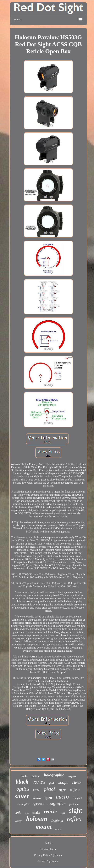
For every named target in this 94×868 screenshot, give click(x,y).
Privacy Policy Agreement (48, 855)
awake (24, 776)
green (39, 803)
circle (77, 783)
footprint (74, 804)
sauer (22, 796)
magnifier (56, 803)
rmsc (37, 790)
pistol (50, 789)
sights (63, 790)
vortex (39, 782)
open (48, 798)
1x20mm (36, 776)
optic (18, 812)
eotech (19, 821)
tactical (58, 829)
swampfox (24, 804)
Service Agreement (48, 861)
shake (36, 813)
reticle (50, 811)
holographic (54, 775)
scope (63, 782)
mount (44, 827)
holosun (37, 819)
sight (75, 810)
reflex (74, 819)
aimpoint (72, 776)
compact (77, 798)
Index (48, 843)
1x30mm (57, 820)
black (22, 782)
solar (63, 813)
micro (62, 797)
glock (52, 783)
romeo (37, 798)
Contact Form (48, 849)
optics (23, 789)
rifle (27, 813)
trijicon (75, 790)
